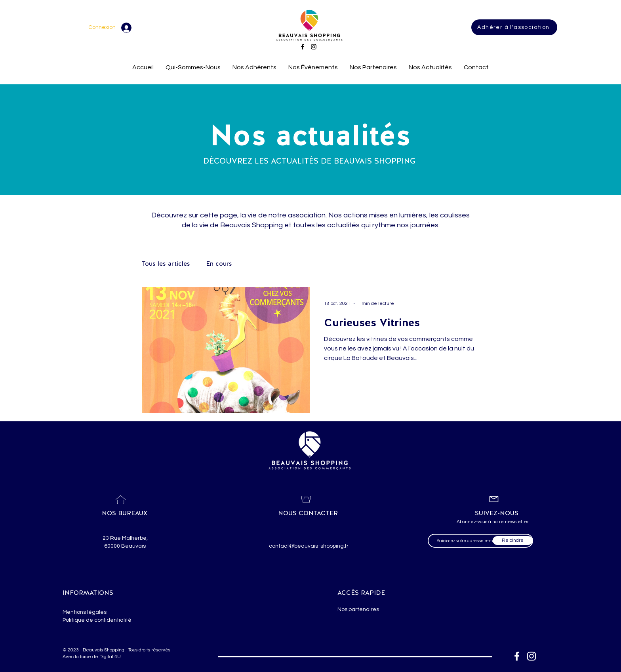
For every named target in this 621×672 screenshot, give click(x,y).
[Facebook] (303, 47)
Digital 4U (110, 657)
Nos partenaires (358, 609)
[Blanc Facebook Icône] (517, 656)
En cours (219, 264)
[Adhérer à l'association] (514, 27)
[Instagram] (314, 47)
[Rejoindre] (513, 541)
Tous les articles (166, 264)
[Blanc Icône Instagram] (531, 656)
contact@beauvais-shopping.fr (309, 546)
